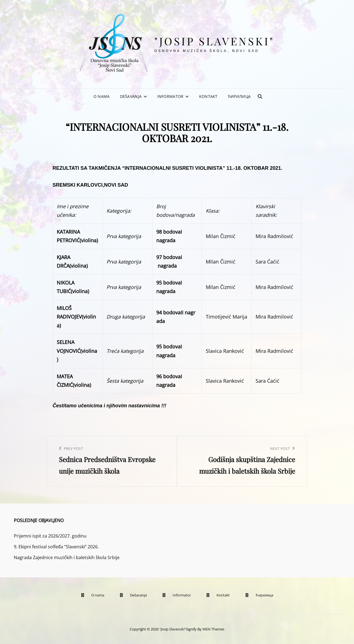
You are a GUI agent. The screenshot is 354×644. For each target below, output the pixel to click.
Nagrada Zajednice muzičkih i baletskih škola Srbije (67, 557)
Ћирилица (239, 96)
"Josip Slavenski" (214, 41)
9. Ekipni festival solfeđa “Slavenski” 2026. (56, 547)
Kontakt (208, 96)
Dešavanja (131, 96)
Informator (171, 96)
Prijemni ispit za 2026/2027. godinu (50, 536)
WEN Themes (213, 629)
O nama (102, 96)
